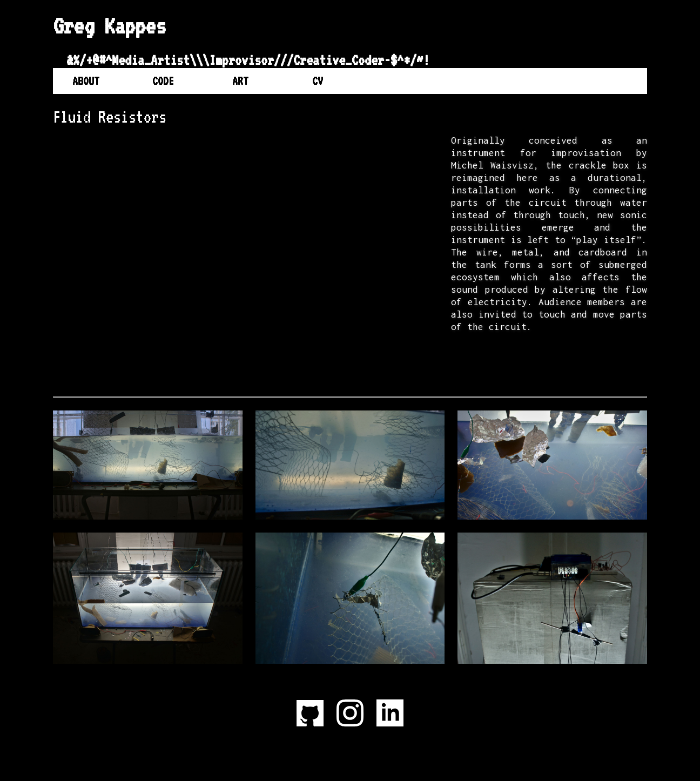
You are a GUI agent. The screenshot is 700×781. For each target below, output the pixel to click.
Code (163, 81)
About (86, 81)
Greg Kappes (109, 26)
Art (240, 81)
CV (318, 81)
